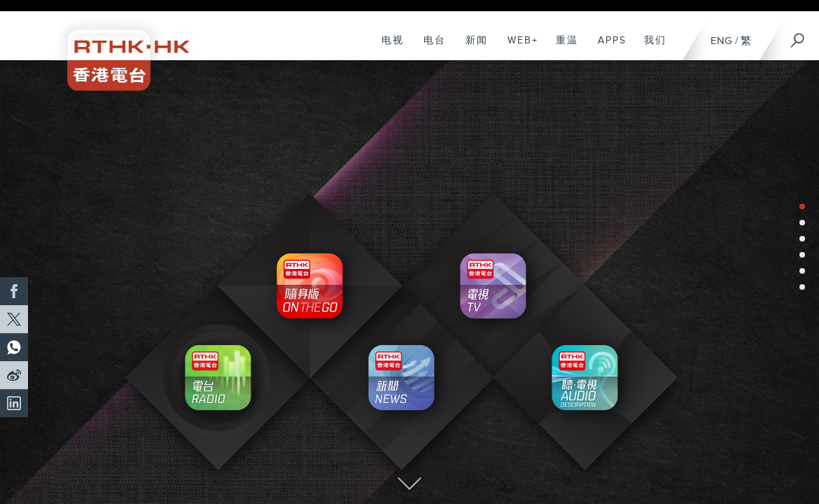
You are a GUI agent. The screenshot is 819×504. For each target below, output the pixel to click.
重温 (562, 48)
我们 (650, 48)
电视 (387, 48)
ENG (721, 41)
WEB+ (518, 48)
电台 (429, 48)
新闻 (471, 48)
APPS (607, 48)
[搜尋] (798, 36)
